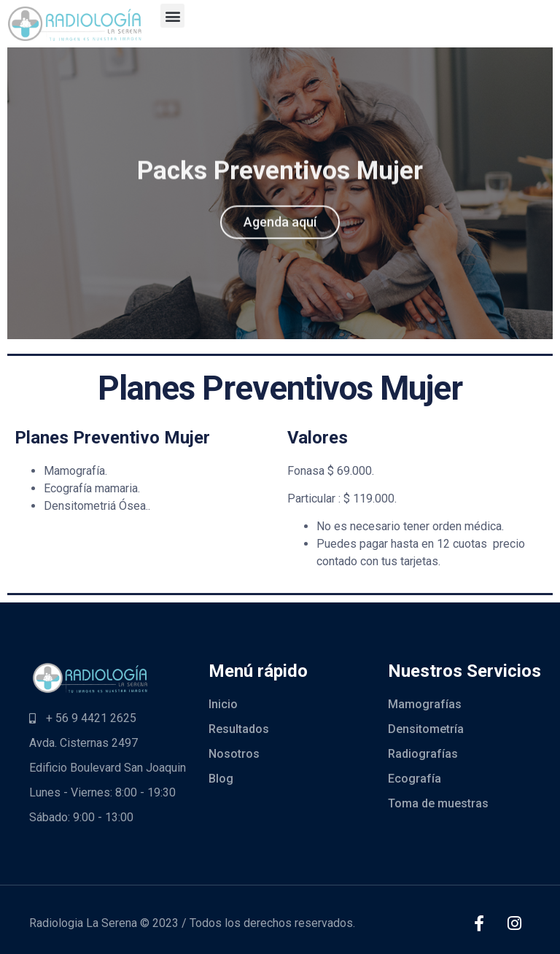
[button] (172, 16)
